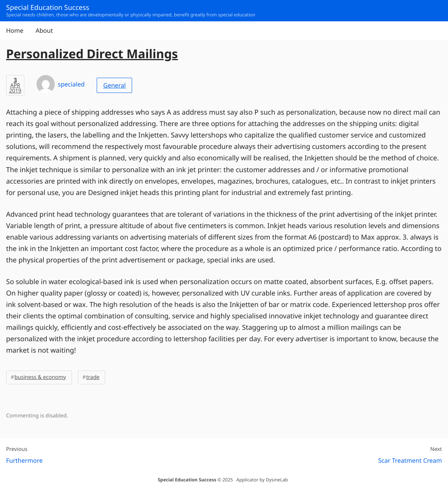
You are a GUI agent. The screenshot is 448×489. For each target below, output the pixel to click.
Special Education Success (187, 480)
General (114, 85)
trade (93, 377)
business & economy (40, 377)
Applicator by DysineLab (262, 480)
